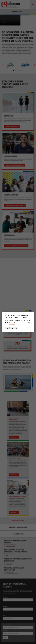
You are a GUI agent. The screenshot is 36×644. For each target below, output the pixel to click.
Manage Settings (14, 328)
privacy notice (12, 324)
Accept (7, 328)
